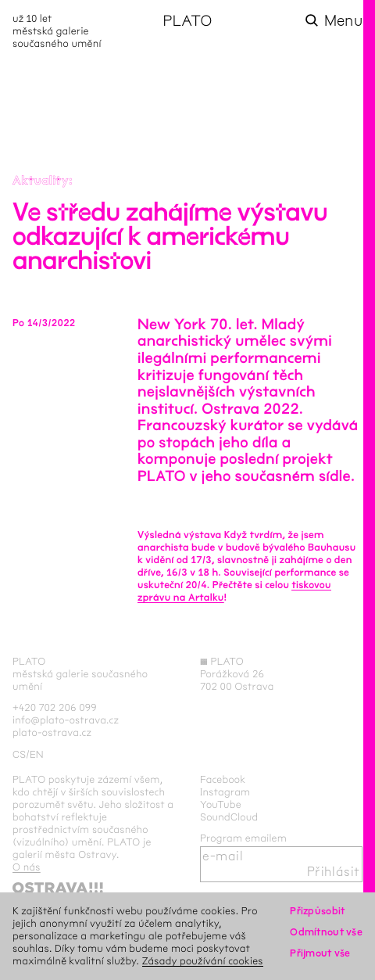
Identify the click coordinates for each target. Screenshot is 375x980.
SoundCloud (229, 817)
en (37, 754)
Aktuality (41, 181)
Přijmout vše (320, 953)
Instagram (225, 792)
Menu (343, 21)
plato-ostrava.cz (52, 732)
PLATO (187, 21)
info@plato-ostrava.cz (66, 720)
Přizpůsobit (317, 911)
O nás (27, 867)
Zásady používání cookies (203, 961)
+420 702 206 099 (55, 707)
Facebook (223, 779)
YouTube (221, 804)
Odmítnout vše (326, 932)
